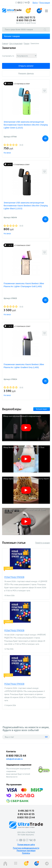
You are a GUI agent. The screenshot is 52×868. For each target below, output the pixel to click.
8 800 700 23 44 (26, 20)
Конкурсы (26, 853)
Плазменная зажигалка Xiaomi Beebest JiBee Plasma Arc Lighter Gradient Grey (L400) (24, 366)
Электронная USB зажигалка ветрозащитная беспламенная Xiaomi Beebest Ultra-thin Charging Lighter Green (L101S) (26, 125)
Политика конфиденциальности (26, 848)
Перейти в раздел (43, 543)
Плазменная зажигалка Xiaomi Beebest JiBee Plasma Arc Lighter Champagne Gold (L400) (24, 285)
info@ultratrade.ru (14, 759)
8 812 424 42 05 (26, 814)
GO (46, 737)
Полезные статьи (14, 543)
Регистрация (45, 3)
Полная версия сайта (26, 845)
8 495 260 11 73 (26, 17)
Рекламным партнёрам (26, 851)
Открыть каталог (26, 66)
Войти (35, 3)
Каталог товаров (12, 36)
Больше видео (42, 409)
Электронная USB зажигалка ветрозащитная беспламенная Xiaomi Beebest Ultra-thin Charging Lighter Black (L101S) (26, 206)
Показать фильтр (26, 74)
